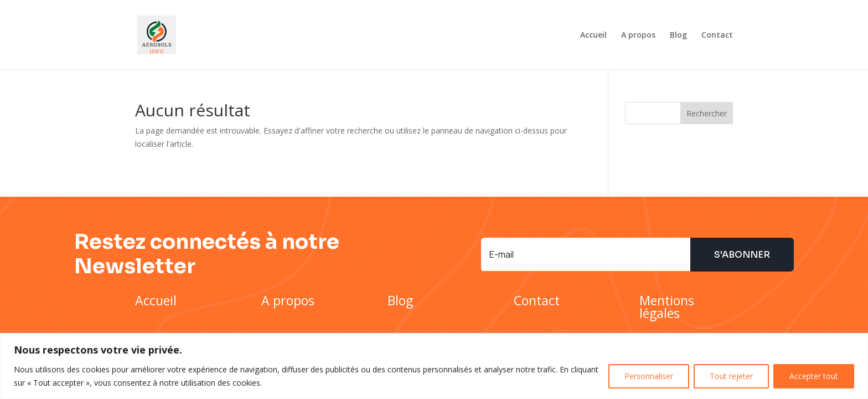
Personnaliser (649, 376)
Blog (678, 35)
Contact (717, 35)
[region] (434, 366)
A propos (638, 35)
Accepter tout (814, 376)
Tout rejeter (731, 376)
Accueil (593, 35)
